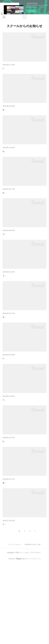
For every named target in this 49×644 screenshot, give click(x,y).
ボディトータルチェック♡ (14, 454)
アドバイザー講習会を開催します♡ (17, 68)
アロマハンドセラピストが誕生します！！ (20, 309)
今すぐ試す (32, 11)
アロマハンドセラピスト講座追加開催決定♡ (21, 261)
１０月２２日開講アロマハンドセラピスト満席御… (24, 213)
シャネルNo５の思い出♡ (13, 406)
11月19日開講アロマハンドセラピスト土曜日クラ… (24, 165)
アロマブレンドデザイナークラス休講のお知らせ (23, 358)
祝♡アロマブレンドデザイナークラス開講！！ (22, 117)
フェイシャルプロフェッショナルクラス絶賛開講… (24, 550)
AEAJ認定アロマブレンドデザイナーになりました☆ (24, 598)
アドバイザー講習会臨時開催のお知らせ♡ (20, 502)
